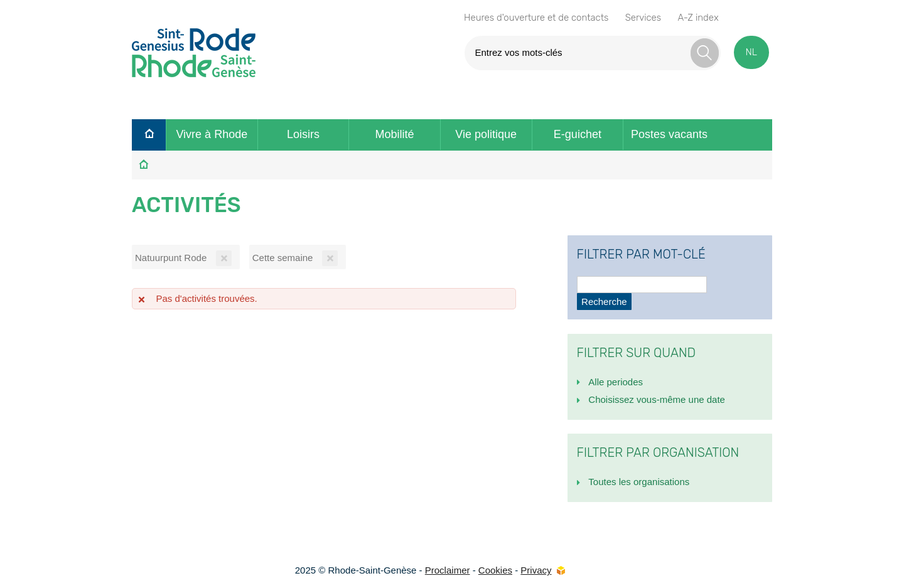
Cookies (495, 570)
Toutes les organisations (639, 482)
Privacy (536, 570)
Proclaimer (448, 570)
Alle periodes (616, 382)
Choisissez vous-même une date (657, 399)
